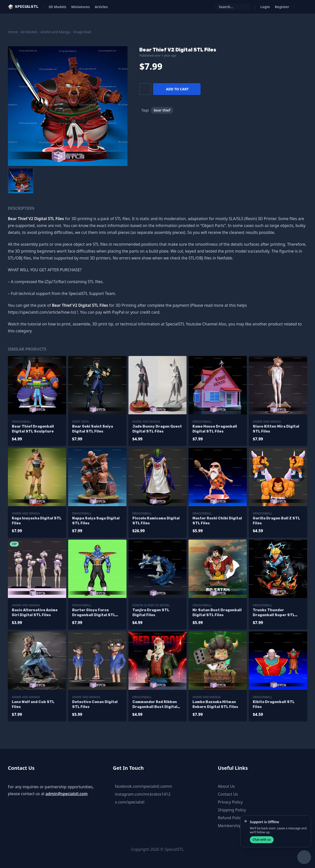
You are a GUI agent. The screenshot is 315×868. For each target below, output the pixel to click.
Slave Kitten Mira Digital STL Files (276, 429)
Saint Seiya (80, 422)
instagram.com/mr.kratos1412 (143, 794)
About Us (226, 786)
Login (265, 7)
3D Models (57, 7)
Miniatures (80, 7)
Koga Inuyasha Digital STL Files (37, 521)
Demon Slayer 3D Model (151, 605)
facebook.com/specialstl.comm (143, 786)
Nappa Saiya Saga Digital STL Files (96, 521)
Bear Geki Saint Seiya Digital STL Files (93, 429)
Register (282, 7)
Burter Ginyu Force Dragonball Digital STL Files (94, 613)
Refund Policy (230, 818)
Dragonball (82, 32)
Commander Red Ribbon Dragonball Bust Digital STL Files (155, 705)
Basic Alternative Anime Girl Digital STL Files (35, 613)
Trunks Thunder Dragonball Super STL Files (274, 613)
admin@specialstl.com (67, 794)
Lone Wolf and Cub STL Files (33, 704)
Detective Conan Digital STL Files (95, 704)
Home (13, 32)
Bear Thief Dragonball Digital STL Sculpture (33, 429)
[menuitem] (21, 181)
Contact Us (228, 794)
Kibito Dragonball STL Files (274, 704)
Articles (101, 7)
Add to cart (177, 89)
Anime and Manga (55, 32)
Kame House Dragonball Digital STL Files (215, 429)
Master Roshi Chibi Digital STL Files (217, 521)
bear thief (162, 110)
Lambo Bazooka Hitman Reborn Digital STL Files (215, 704)
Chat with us (262, 840)
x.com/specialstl (130, 802)
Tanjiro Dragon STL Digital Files (151, 613)
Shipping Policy (232, 810)
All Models (29, 32)
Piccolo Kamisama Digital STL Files (156, 521)
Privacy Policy (230, 802)
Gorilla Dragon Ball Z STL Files (276, 521)
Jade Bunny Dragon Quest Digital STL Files (157, 429)
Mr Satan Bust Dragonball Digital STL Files (217, 613)
